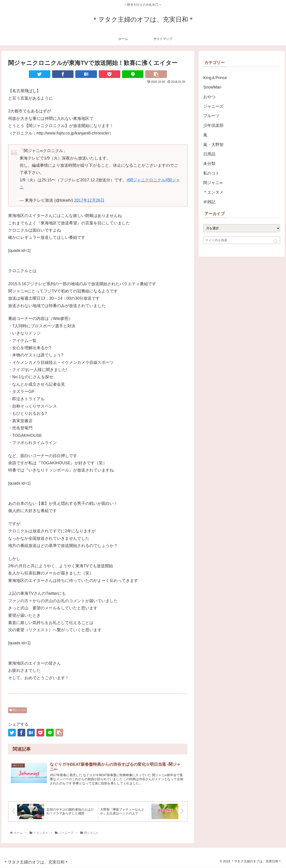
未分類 (209, 164)
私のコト (211, 173)
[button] (276, 241)
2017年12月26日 (89, 200)
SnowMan (212, 87)
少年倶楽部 (213, 125)
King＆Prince (215, 78)
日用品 (209, 154)
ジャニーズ (213, 106)
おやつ (209, 97)
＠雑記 (209, 202)
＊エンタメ (213, 192)
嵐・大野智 (213, 145)
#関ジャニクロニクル (146, 180)
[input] (242, 240)
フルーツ (211, 116)
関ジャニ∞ (17, 710)
